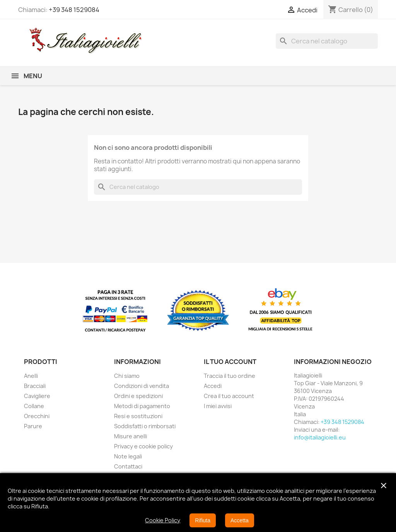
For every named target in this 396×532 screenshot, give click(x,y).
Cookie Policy (163, 520)
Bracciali (35, 386)
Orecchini (37, 416)
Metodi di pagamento (142, 406)
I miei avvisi (218, 406)
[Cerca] (327, 41)
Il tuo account (230, 362)
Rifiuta (203, 520)
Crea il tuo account (229, 396)
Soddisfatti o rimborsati (145, 426)
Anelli (31, 376)
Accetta (240, 520)
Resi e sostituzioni (138, 416)
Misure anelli (131, 436)
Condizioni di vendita (142, 386)
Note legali (128, 456)
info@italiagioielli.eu (320, 437)
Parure (33, 426)
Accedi (213, 386)
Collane (34, 406)
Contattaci (128, 466)
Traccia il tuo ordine (230, 376)
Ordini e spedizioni (138, 396)
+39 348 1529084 (74, 10)
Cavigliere (37, 396)
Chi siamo (127, 376)
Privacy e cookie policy (143, 446)
